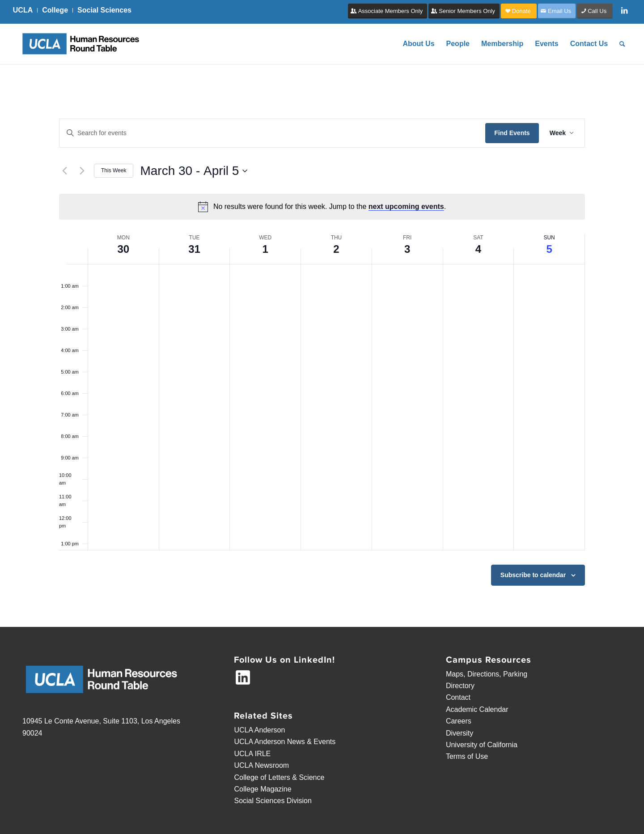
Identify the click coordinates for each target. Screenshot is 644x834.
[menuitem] (25, 10)
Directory (460, 686)
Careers (459, 721)
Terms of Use (467, 756)
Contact (458, 697)
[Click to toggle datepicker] (194, 171)
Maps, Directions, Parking (487, 674)
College (55, 10)
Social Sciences (104, 10)
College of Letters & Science (279, 777)
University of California (482, 745)
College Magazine (263, 789)
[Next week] (82, 171)
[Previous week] (64, 171)
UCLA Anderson (259, 730)
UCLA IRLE (252, 754)
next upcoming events (406, 206)
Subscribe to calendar (533, 575)
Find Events (512, 133)
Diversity (460, 733)
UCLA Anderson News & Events (285, 742)
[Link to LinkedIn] (624, 10)
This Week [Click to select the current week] (114, 170)
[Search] (622, 44)
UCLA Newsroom (261, 765)
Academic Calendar (477, 709)
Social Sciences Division (273, 801)
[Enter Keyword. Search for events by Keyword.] (272, 133)
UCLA (23, 10)
